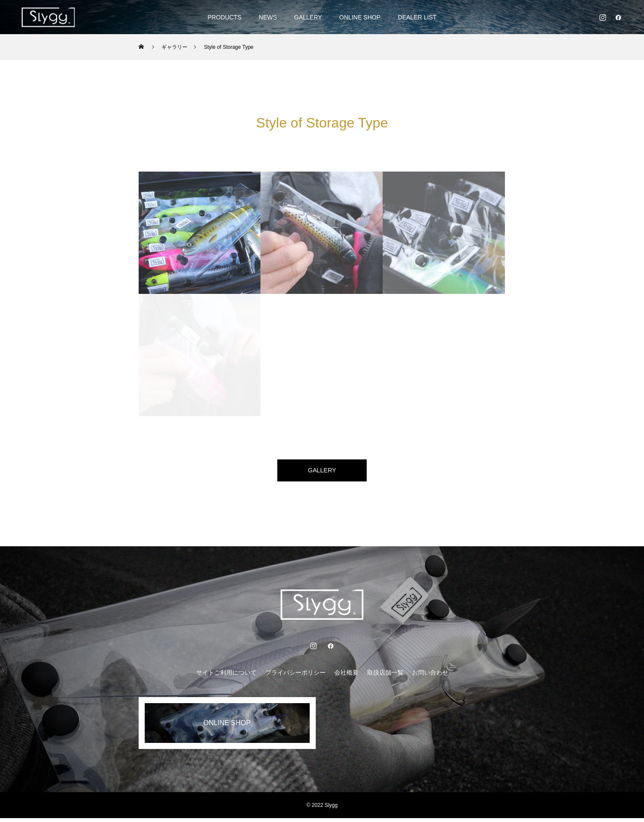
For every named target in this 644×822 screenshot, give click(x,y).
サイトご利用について (226, 676)
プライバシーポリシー (295, 676)
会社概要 (346, 676)
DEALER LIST (417, 17)
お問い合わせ (430, 676)
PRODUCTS (224, 17)
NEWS (268, 17)
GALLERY (308, 17)
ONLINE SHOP (360, 17)
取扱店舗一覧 (385, 676)
